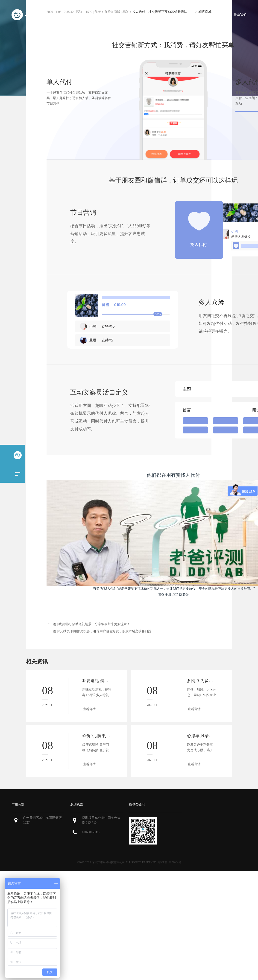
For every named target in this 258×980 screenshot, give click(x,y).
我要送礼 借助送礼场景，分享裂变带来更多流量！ (94, 624)
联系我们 (240, 15)
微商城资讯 (214, 15)
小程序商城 (106, 15)
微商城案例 (187, 15)
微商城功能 (133, 15)
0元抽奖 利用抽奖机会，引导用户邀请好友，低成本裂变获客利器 (105, 631)
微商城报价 (160, 15)
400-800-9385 (91, 832)
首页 (83, 15)
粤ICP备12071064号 (169, 862)
